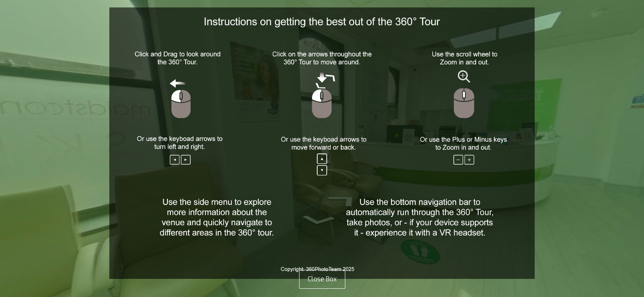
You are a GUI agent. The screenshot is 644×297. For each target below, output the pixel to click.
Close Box (322, 279)
